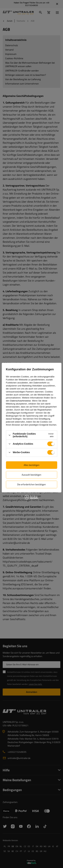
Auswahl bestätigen (32, 475)
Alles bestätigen (32, 465)
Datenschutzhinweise (20, 401)
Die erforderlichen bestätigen (32, 484)
